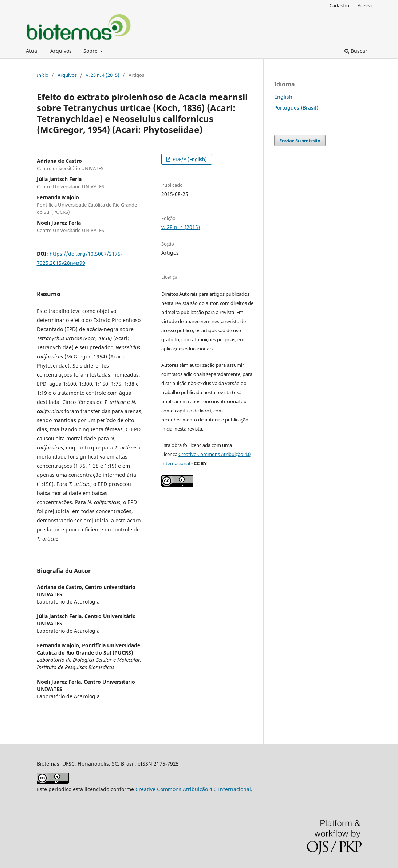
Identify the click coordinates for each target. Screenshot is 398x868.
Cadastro (339, 5)
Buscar (356, 51)
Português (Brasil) (296, 108)
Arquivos (61, 51)
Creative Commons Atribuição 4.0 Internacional (193, 789)
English (283, 97)
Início (43, 75)
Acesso (365, 5)
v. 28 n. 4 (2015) (103, 75)
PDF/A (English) (189, 159)
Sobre (91, 51)
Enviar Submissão (300, 141)
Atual (32, 51)
